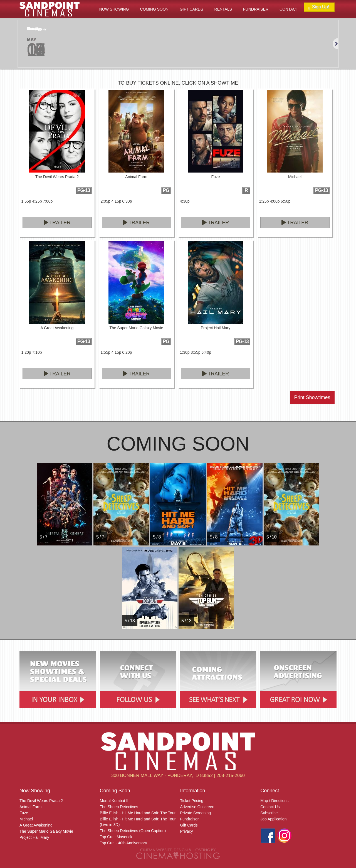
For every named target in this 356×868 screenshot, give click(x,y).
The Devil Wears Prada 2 (41, 801)
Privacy (187, 831)
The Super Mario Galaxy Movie (46, 831)
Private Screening (196, 813)
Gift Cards (191, 9)
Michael (26, 819)
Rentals (223, 9)
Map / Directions (274, 801)
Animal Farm (30, 807)
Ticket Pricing (192, 801)
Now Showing (114, 9)
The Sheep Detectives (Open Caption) (133, 831)
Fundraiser (256, 9)
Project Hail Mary (34, 837)
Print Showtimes (312, 397)
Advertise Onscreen (197, 807)
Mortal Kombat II (114, 801)
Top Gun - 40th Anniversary (123, 843)
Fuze (24, 813)
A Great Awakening (36, 825)
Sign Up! (319, 7)
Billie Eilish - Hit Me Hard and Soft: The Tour (138, 813)
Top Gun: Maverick (116, 837)
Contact (289, 9)
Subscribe (269, 813)
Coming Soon (154, 9)
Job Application (273, 819)
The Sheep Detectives (119, 807)
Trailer (57, 223)
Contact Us (270, 807)
